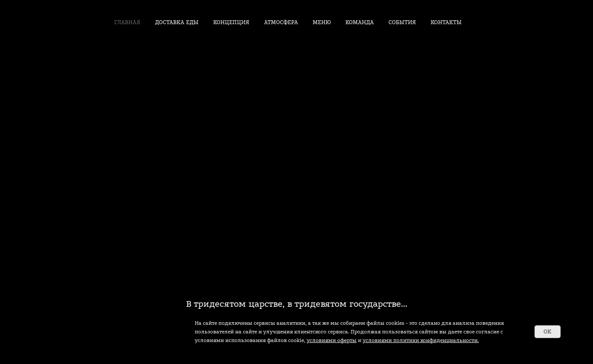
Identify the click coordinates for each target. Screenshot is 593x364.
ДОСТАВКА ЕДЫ (177, 22)
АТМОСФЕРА (281, 22)
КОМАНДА (360, 22)
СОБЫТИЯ (402, 22)
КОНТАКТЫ (446, 22)
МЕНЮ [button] (322, 22)
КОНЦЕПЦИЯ (231, 22)
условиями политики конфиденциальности (420, 340)
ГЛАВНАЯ (127, 22)
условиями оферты (332, 340)
